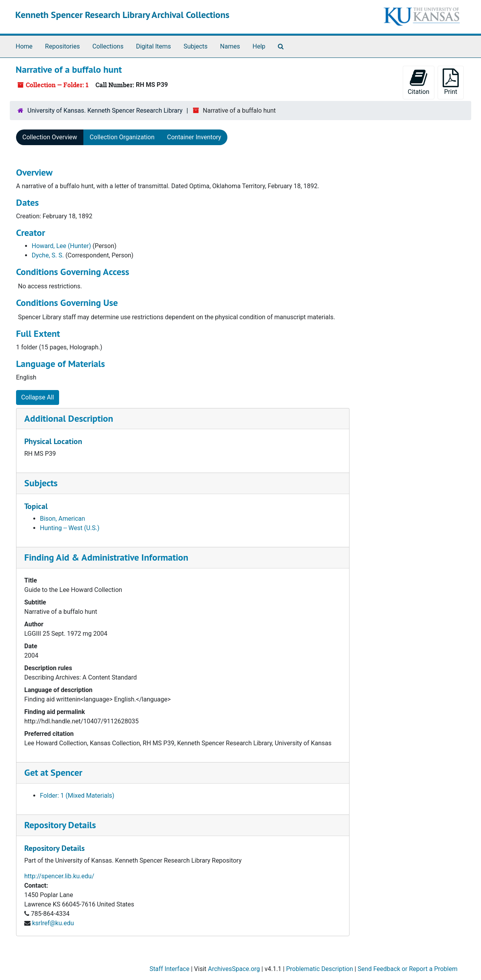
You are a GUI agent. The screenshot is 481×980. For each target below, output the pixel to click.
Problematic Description (320, 969)
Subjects (195, 46)
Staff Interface (169, 969)
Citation (419, 82)
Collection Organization (122, 137)
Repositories (62, 46)
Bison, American (62, 519)
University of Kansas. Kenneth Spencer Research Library (105, 111)
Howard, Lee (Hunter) (61, 246)
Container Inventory (194, 137)
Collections (108, 46)
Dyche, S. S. (48, 255)
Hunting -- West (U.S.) (70, 528)
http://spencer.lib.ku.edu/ (59, 876)
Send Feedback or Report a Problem (408, 969)
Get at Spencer (53, 772)
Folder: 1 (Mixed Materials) (77, 796)
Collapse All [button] (38, 397)
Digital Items (153, 46)
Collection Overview (50, 137)
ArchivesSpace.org (234, 969)
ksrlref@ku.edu (53, 923)
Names (230, 46)
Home (24, 46)
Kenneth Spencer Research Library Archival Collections (122, 15)
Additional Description (69, 418)
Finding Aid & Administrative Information (106, 557)
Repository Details (60, 825)
